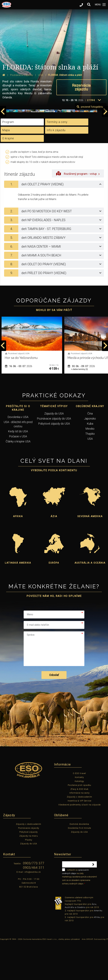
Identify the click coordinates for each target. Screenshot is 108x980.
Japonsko (90, 455)
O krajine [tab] (8, 175)
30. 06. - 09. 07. (81, 403)
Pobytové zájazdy (29, 869)
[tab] (54, 221)
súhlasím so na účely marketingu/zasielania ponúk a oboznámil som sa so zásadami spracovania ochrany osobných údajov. (79, 913)
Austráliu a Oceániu (75, 944)
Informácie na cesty (79, 830)
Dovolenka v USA (18, 454)
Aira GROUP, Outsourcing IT (95, 976)
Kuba (90, 460)
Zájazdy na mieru (29, 872)
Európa (54, 600)
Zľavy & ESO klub (79, 826)
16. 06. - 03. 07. (19, 403)
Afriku (97, 954)
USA (90, 475)
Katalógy (79, 818)
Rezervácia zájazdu (81, 87)
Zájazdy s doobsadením (79, 834)
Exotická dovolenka (79, 861)
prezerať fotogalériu (90, 144)
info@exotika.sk (33, 909)
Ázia (54, 553)
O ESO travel (79, 810)
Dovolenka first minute (79, 865)
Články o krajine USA (18, 478)
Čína (90, 450)
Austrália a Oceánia (90, 600)
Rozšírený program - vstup (78, 210)
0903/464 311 (34, 904)
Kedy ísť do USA (18, 468)
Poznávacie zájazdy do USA (54, 455)
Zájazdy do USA (54, 450)
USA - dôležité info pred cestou (18, 461)
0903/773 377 (34, 900)
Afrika (18, 553)
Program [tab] (8, 159)
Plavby (29, 876)
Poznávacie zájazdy (29, 865)
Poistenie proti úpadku (79, 822)
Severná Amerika (90, 553)
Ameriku (98, 947)
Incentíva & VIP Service (79, 837)
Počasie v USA (18, 473)
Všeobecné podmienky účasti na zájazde (79, 841)
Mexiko (90, 465)
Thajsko (90, 470)
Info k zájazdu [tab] (56, 167)
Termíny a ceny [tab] (57, 159)
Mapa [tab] (6, 167)
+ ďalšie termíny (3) (79, 406)
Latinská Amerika (18, 600)
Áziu (94, 941)
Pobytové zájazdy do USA (54, 460)
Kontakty (79, 814)
